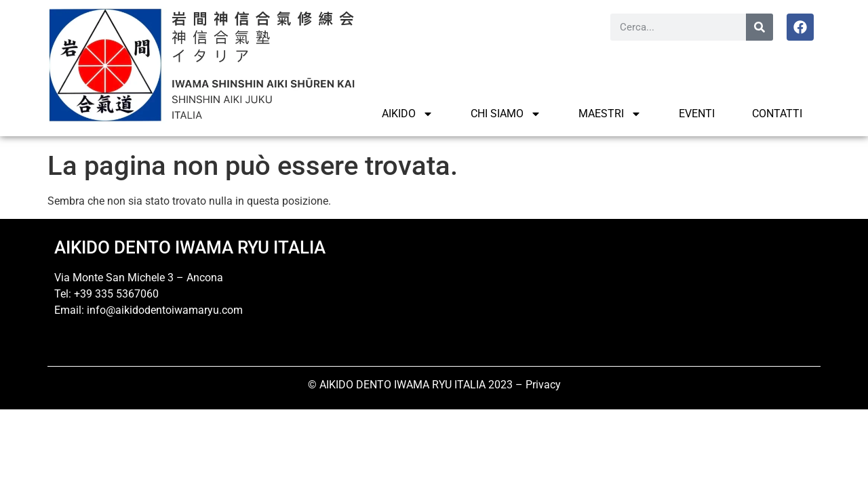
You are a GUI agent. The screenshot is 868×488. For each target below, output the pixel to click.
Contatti (777, 114)
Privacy (543, 385)
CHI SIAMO (506, 114)
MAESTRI (610, 114)
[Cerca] (759, 27)
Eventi (697, 114)
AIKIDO (408, 114)
